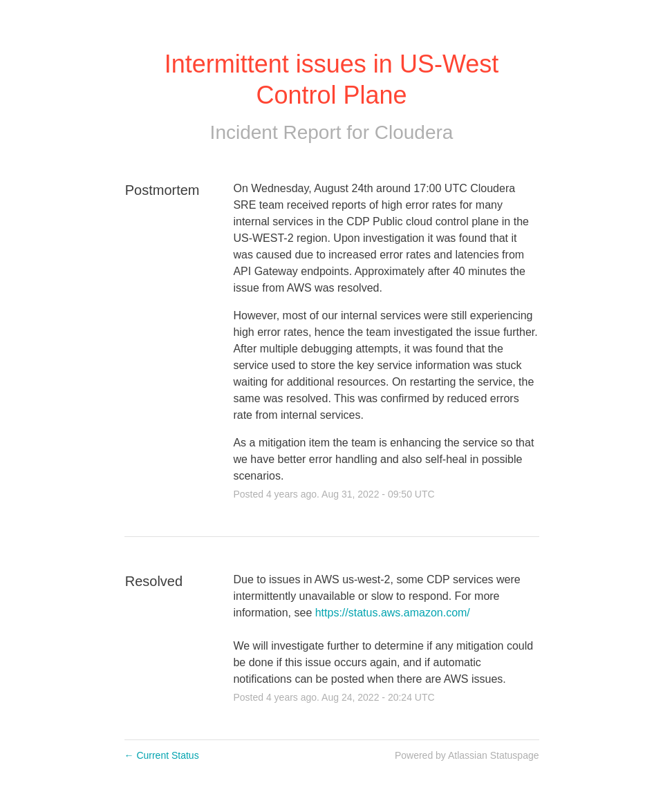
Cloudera (414, 132)
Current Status (162, 755)
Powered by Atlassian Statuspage (467, 755)
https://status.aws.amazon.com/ (393, 613)
